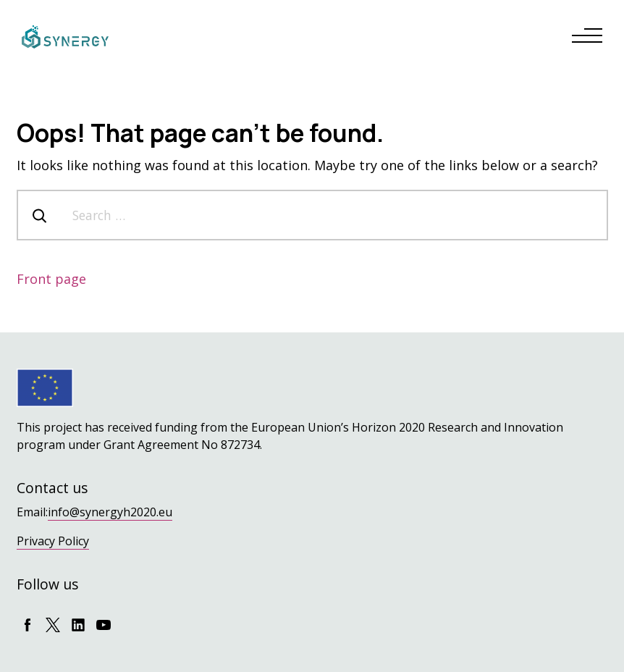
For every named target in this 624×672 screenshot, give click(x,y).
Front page (51, 279)
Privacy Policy (53, 541)
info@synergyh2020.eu (110, 512)
